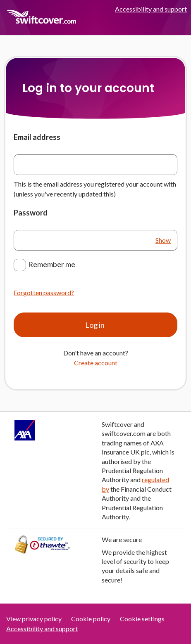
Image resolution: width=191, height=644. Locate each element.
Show (163, 240)
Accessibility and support (151, 9)
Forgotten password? (44, 292)
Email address (37, 137)
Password (31, 213)
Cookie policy (91, 619)
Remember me (52, 264)
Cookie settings (142, 619)
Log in (95, 325)
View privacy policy (34, 619)
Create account (96, 363)
